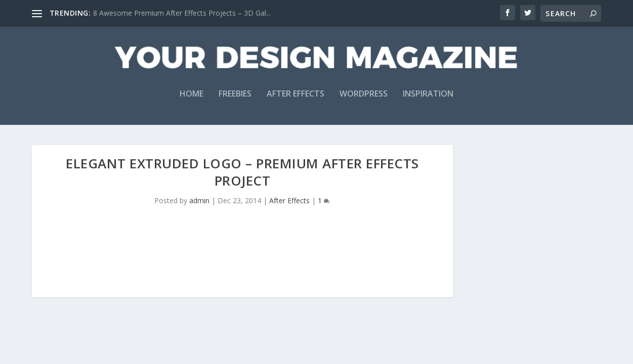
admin (199, 200)
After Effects (296, 94)
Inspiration (428, 94)
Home (192, 94)
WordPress (364, 94)
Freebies (235, 94)
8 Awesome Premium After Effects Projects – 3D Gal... (182, 13)
